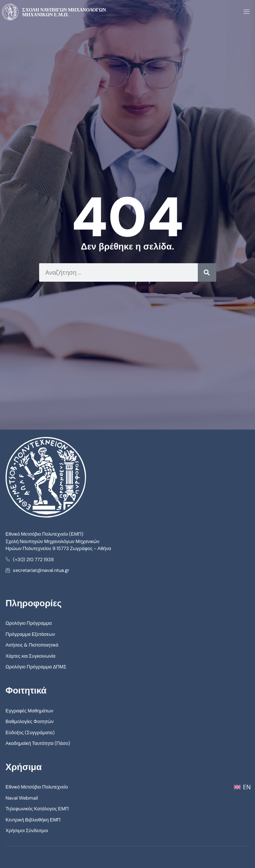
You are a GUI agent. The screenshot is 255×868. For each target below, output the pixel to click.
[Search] (207, 272)
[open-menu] (244, 12)
